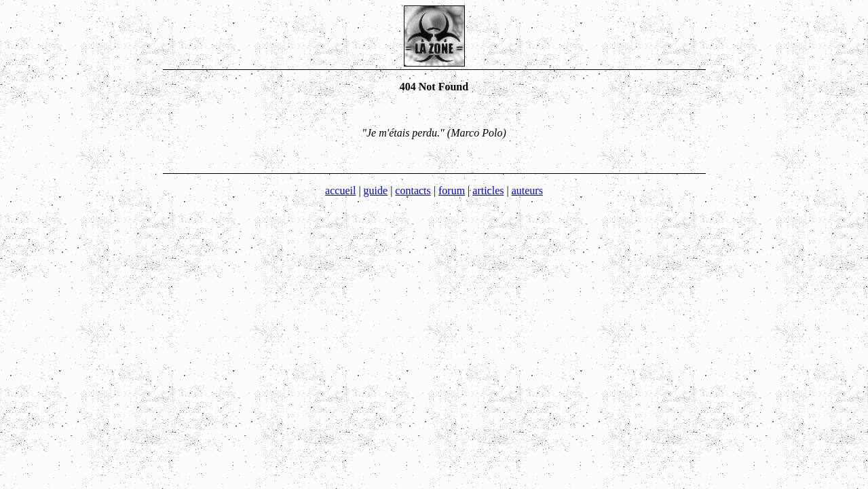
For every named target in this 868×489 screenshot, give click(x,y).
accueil (340, 191)
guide (376, 191)
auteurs (527, 191)
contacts (413, 191)
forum (452, 191)
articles (488, 191)
